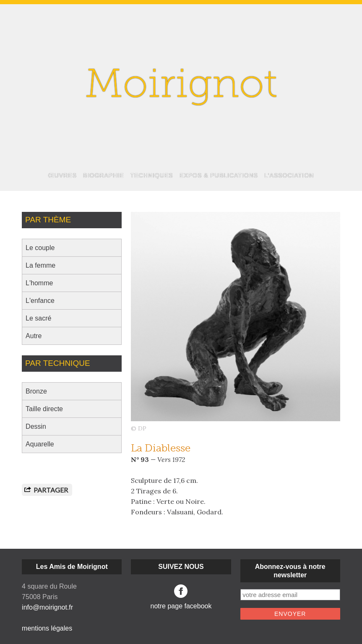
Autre (34, 336)
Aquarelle (40, 444)
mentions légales (47, 628)
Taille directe (44, 409)
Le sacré (38, 318)
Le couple (40, 248)
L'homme (39, 283)
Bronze (36, 391)
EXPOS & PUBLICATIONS (219, 175)
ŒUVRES (63, 175)
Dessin (36, 426)
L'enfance (40, 301)
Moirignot (181, 87)
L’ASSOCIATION (289, 175)
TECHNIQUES (152, 175)
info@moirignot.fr (47, 607)
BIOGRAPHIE (103, 175)
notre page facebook (181, 597)
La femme (40, 265)
